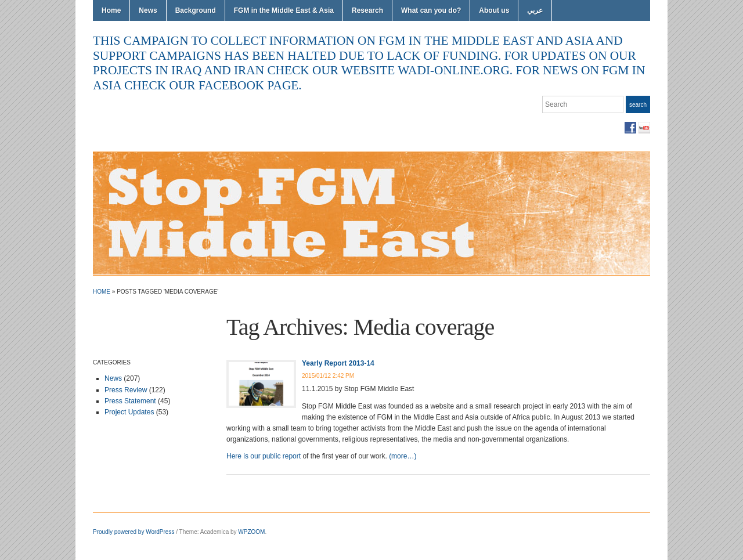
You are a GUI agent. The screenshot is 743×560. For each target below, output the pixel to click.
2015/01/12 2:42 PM (328, 376)
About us (494, 10)
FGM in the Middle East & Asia (284, 10)
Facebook (630, 128)
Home (111, 10)
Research (367, 10)
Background (196, 10)
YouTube (644, 128)
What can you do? (431, 10)
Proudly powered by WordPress (134, 532)
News (148, 10)
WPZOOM (251, 532)
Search (638, 105)
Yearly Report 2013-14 (338, 363)
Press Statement (130, 401)
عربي (535, 10)
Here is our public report (264, 456)
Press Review (126, 390)
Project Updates (129, 412)
